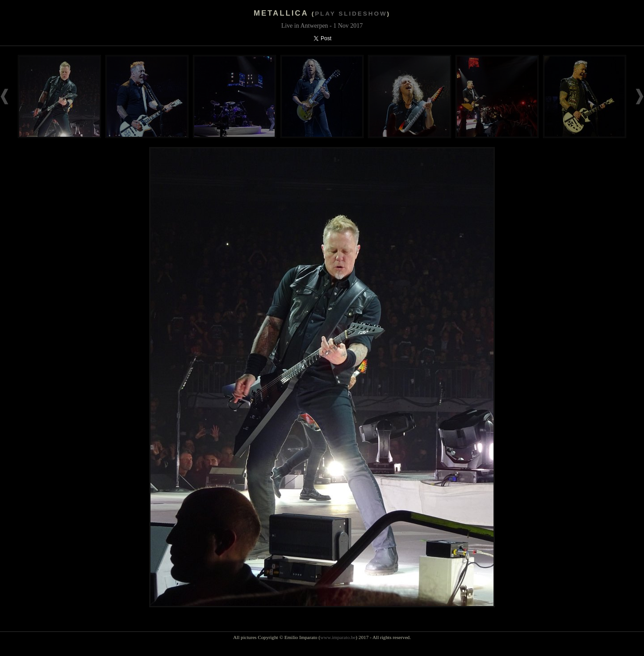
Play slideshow (351, 14)
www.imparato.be (338, 637)
